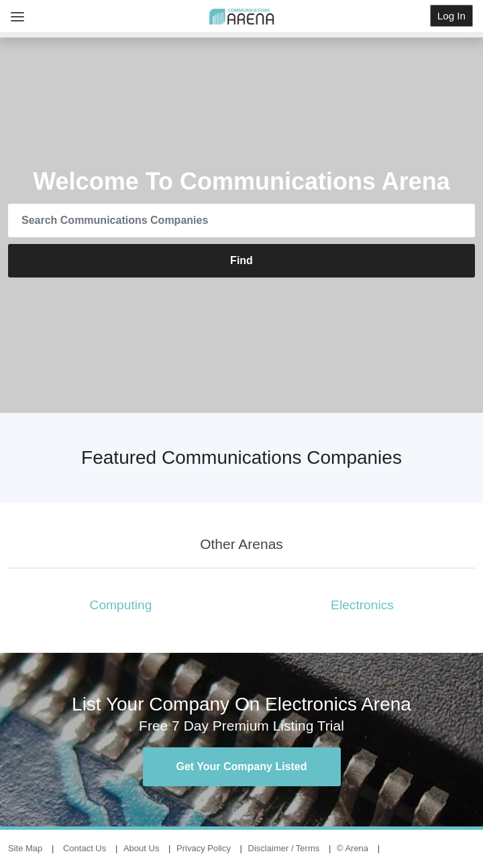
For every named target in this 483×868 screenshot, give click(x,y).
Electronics (362, 605)
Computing (121, 605)
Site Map (25, 848)
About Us (141, 848)
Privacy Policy (204, 848)
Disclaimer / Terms (284, 848)
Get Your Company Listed (242, 766)
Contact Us (85, 848)
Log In (451, 16)
